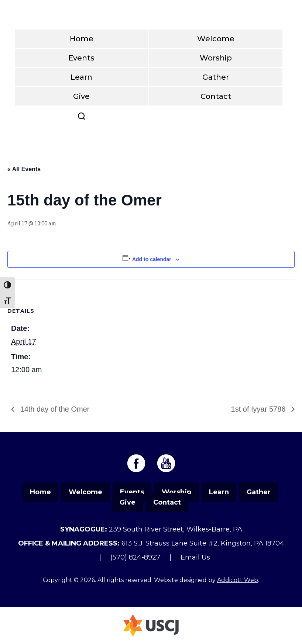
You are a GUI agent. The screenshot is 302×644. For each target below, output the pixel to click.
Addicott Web (238, 580)
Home (82, 39)
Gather (216, 77)
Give (81, 96)
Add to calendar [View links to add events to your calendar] (152, 259)
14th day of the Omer (54, 409)
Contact (216, 96)
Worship (216, 58)
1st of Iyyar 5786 (259, 409)
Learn (81, 77)
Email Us (195, 557)
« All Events (24, 169)
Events (81, 58)
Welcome (216, 39)
